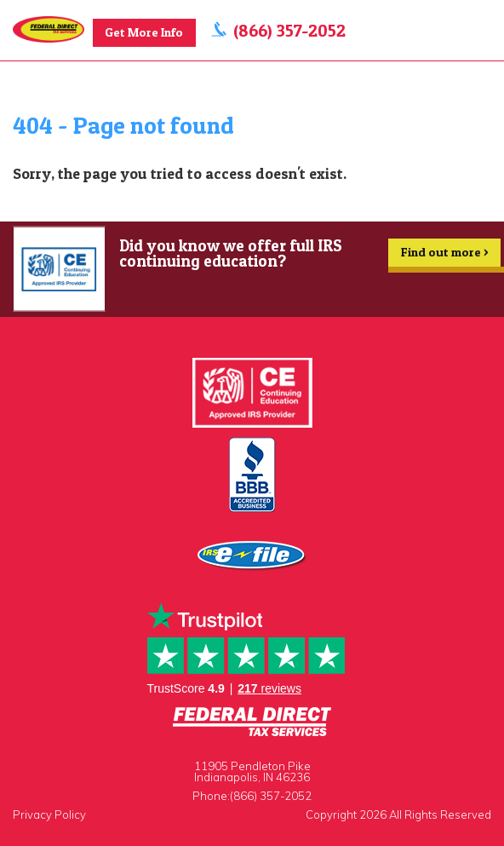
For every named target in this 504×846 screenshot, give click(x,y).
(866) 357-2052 (289, 30)
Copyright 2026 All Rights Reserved (398, 814)
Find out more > (444, 256)
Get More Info (144, 32)
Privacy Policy (49, 814)
